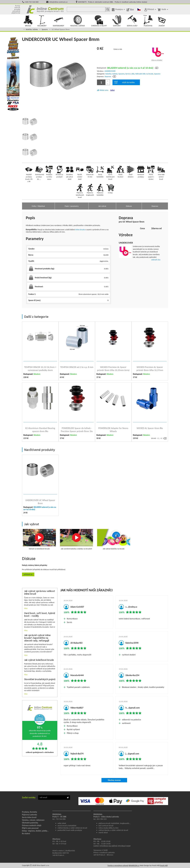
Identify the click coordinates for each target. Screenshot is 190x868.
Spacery (45, 29)
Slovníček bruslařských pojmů (40, 680)
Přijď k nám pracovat (30, 828)
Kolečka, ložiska (32, 29)
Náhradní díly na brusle (144, 74)
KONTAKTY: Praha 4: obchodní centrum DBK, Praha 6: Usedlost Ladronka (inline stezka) (113, 2)
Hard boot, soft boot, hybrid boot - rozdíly (40, 615)
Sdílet (112, 90)
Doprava (108, 76)
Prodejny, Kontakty (30, 812)
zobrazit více (156, 260)
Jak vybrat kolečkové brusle (39, 660)
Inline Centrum (45, 9)
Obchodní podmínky (30, 823)
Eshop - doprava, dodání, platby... (35, 831)
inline (77, 230)
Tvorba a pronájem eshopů (118, 865)
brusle (82, 230)
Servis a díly (130, 74)
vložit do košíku (125, 82)
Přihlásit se (28, 574)
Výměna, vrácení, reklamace (33, 820)
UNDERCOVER (110, 71)
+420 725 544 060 (32, 2)
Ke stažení (26, 834)
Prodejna (119, 9)
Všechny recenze (114, 780)
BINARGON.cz (134, 865)
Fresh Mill (164, 865)
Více (26, 608)
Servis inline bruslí (29, 817)
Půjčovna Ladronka (30, 815)
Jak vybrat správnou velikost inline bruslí (40, 593)
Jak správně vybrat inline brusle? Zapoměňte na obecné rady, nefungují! (37, 638)
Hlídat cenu (104, 90)
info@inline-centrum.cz (58, 2)
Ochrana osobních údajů (32, 825)
